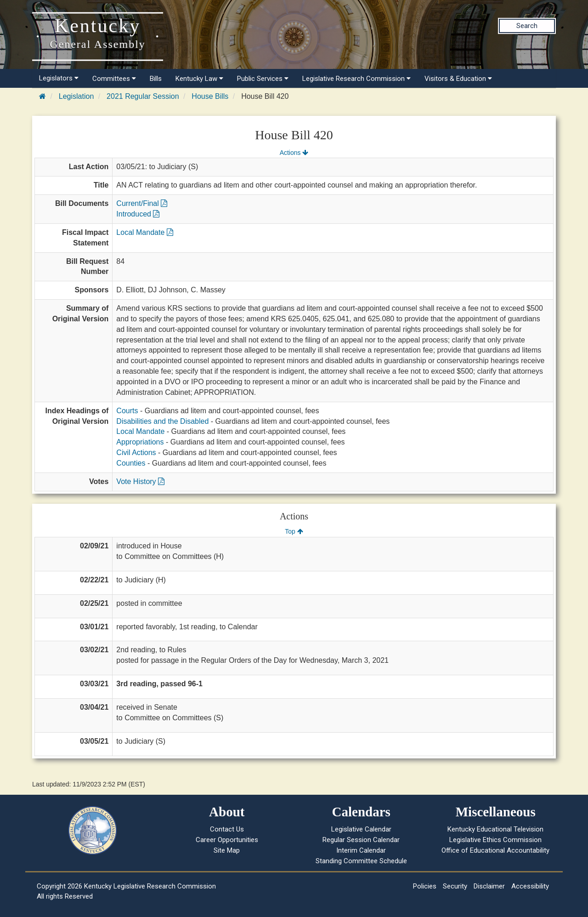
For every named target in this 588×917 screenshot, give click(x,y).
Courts (127, 411)
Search (527, 26)
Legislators (59, 78)
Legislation (76, 96)
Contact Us (227, 829)
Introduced (138, 214)
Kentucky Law (199, 79)
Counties (131, 463)
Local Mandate (144, 232)
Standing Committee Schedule (361, 861)
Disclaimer (489, 886)
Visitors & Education (458, 79)
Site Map (227, 850)
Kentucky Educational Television (495, 829)
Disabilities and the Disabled (162, 421)
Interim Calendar (361, 850)
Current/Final (142, 203)
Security (455, 886)
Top (294, 531)
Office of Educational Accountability (495, 850)
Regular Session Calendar (361, 840)
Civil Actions (136, 453)
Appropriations (140, 442)
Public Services (263, 79)
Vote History (140, 481)
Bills (156, 79)
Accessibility (530, 886)
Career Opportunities (227, 840)
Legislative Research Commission (356, 79)
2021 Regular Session (143, 96)
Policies (425, 886)
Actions (294, 153)
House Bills (210, 96)
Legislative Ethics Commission (495, 840)
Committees (114, 79)
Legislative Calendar (361, 829)
